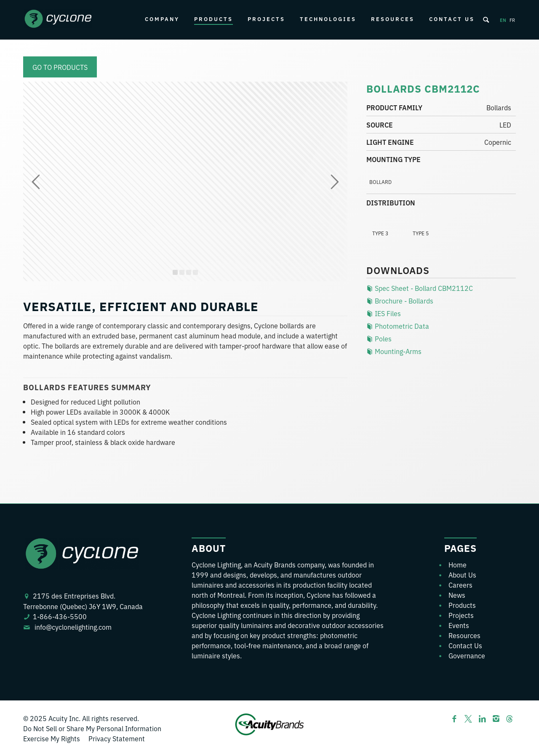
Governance (467, 655)
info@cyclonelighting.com (73, 627)
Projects (266, 19)
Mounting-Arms (394, 351)
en (503, 20)
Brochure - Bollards (400, 301)
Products (213, 19)
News (457, 595)
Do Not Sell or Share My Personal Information (92, 728)
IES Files (384, 313)
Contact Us (452, 19)
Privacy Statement (117, 738)
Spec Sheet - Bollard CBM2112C (420, 288)
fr (512, 20)
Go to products (60, 67)
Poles (379, 338)
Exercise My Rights (52, 738)
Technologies (328, 19)
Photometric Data (398, 326)
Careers (460, 585)
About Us (462, 575)
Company (162, 19)
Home (458, 564)
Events (459, 625)
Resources (393, 19)
